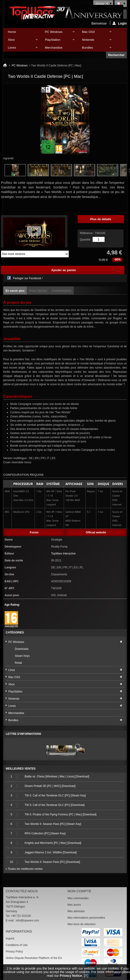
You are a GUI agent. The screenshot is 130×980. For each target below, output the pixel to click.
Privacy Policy (14, 952)
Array (35, 254)
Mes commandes (78, 898)
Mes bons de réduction (81, 924)
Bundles (94, 49)
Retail (18, 663)
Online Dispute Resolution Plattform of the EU (34, 958)
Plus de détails (101, 219)
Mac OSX (94, 33)
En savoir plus (15, 291)
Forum (34, 532)
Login (120, 23)
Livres (20, 49)
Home (12, 32)
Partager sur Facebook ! (28, 278)
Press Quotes (38, 291)
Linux (12, 670)
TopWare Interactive (63, 554)
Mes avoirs (74, 905)
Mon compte (79, 891)
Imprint (10, 939)
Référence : (87, 233)
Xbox (20, 41)
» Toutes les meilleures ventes (24, 869)
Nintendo (94, 41)
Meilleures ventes (21, 769)
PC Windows (57, 33)
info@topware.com (27, 921)
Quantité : (86, 240)
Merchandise (54, 48)
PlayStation (57, 41)
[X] (86, 975)
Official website (96, 532)
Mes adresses (76, 911)
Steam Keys (22, 656)
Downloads (22, 649)
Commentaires (62, 291)
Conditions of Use (17, 945)
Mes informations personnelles (86, 918)
